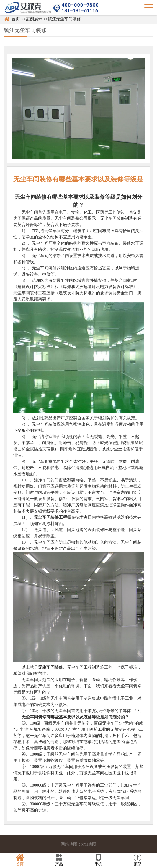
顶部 (137, 860)
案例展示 (34, 19)
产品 (59, 860)
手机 (98, 860)
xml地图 (89, 844)
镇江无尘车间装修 (64, 19)
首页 (16, 19)
